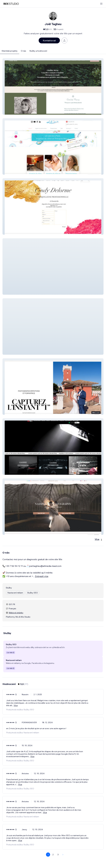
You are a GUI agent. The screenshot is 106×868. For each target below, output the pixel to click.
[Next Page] (63, 855)
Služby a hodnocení (38, 51)
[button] (53, 86)
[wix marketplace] (11, 4)
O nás (23, 51)
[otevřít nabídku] (101, 4)
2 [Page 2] (53, 855)
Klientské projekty (10, 51)
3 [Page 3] (58, 855)
